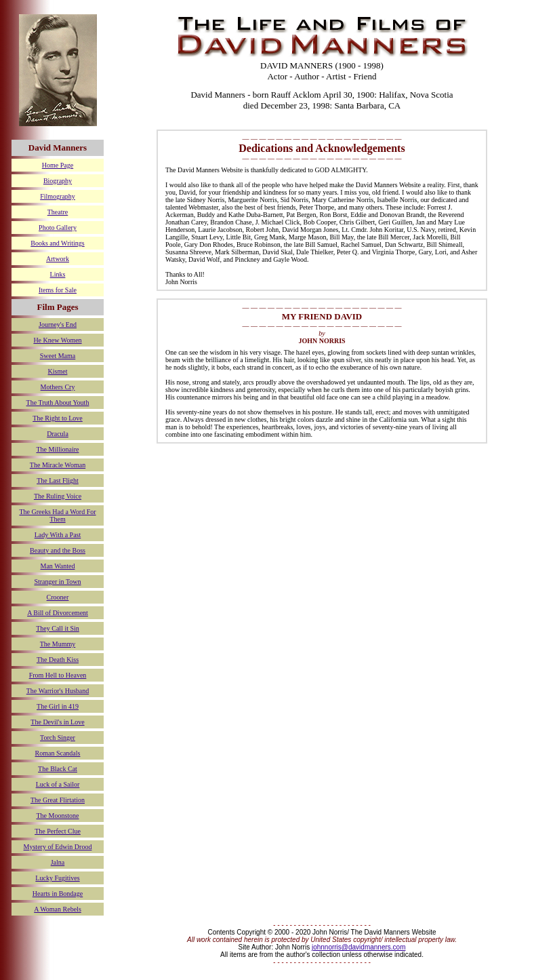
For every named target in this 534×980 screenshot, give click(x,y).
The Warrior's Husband (58, 691)
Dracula (58, 434)
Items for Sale (58, 290)
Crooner (58, 597)
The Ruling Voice (58, 496)
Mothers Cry (58, 387)
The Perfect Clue (58, 831)
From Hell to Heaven (58, 675)
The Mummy (58, 644)
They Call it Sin (58, 628)
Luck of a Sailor (58, 784)
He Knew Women (57, 340)
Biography (58, 181)
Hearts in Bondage (58, 894)
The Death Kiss (58, 660)
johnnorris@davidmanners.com (359, 947)
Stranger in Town (57, 582)
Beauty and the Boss (58, 550)
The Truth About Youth (58, 403)
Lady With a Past (58, 535)
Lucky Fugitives (57, 878)
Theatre (58, 212)
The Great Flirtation (58, 800)
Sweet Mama (58, 356)
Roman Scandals (58, 753)
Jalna (58, 862)
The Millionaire (57, 449)
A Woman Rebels (58, 909)
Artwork (58, 259)
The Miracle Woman (58, 465)
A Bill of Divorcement (58, 613)
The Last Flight (58, 481)
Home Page (58, 165)
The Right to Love (58, 418)
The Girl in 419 (58, 706)
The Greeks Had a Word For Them (57, 515)
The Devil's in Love (57, 722)
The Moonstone (57, 816)
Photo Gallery (58, 228)
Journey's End (58, 325)
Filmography (58, 196)
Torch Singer (58, 738)
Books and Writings (57, 243)
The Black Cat (58, 769)
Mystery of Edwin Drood (58, 847)
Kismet (58, 371)
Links (58, 274)
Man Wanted (58, 566)
